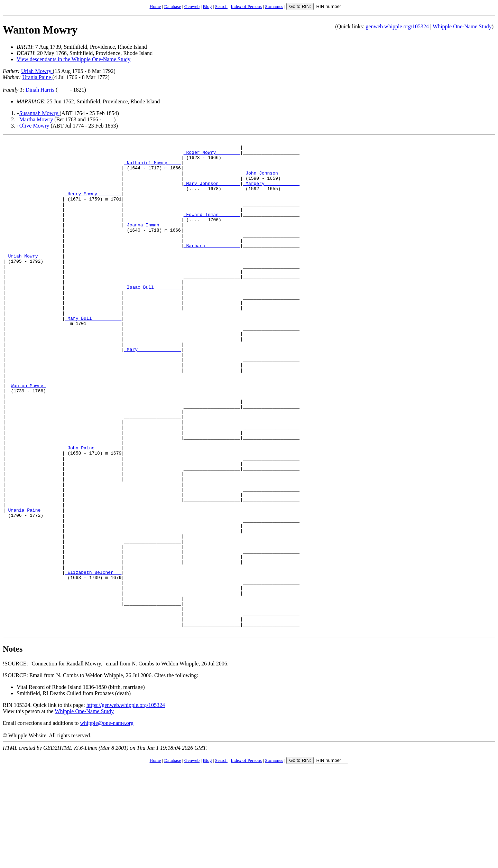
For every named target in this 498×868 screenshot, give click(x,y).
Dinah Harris (41, 90)
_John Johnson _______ (271, 180)
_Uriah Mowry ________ (34, 280)
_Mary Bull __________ (93, 354)
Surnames (274, 6)
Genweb (192, 6)
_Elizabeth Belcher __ (93, 659)
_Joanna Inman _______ (153, 242)
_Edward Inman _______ (212, 230)
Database (172, 6)
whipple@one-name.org (107, 822)
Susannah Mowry (39, 113)
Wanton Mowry (40, 30)
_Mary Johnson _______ (212, 193)
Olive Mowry (35, 126)
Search (221, 6)
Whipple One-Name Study (462, 26)
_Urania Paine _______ (34, 585)
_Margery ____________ (271, 193)
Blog (207, 6)
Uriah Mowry (37, 71)
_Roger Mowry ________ (212, 155)
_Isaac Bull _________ (153, 317)
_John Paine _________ (93, 510)
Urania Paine (37, 77)
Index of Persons (246, 6)
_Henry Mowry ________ (93, 205)
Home (155, 6)
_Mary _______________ (153, 392)
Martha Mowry (37, 119)
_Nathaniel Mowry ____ (153, 168)
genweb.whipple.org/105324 (397, 26)
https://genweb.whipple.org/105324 (126, 804)
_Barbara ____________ (212, 267)
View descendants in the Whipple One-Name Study (73, 59)
